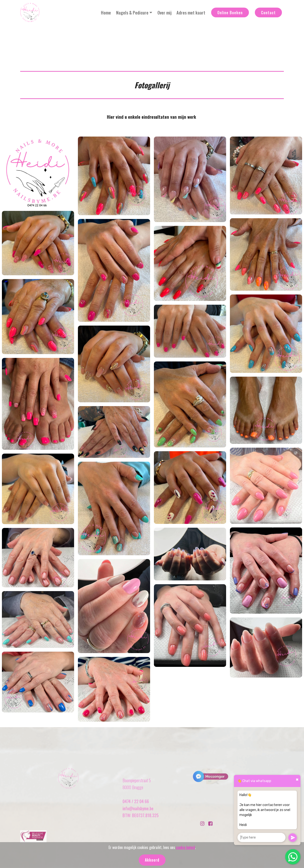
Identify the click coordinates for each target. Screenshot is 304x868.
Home (106, 12)
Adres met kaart (191, 12)
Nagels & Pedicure (132, 12)
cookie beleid (185, 847)
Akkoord (152, 860)
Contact (268, 13)
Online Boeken (230, 13)
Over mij (164, 12)
